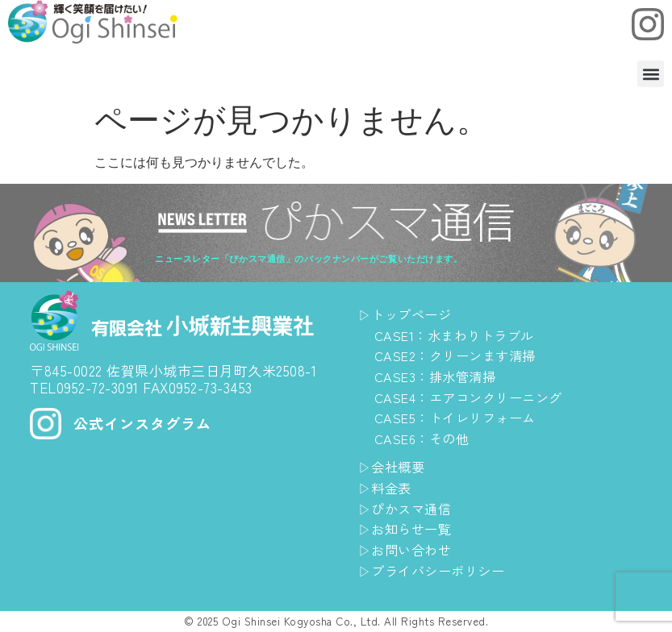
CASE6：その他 (425, 438)
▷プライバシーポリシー (436, 570)
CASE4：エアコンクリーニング (475, 397)
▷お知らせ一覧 (408, 528)
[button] (651, 74)
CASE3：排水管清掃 (439, 376)
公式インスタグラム (146, 423)
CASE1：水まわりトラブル (459, 335)
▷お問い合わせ (408, 549)
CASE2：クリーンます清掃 (460, 355)
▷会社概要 (394, 466)
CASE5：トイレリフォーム (460, 417)
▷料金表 (386, 487)
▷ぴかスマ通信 (408, 508)
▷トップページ (408, 314)
